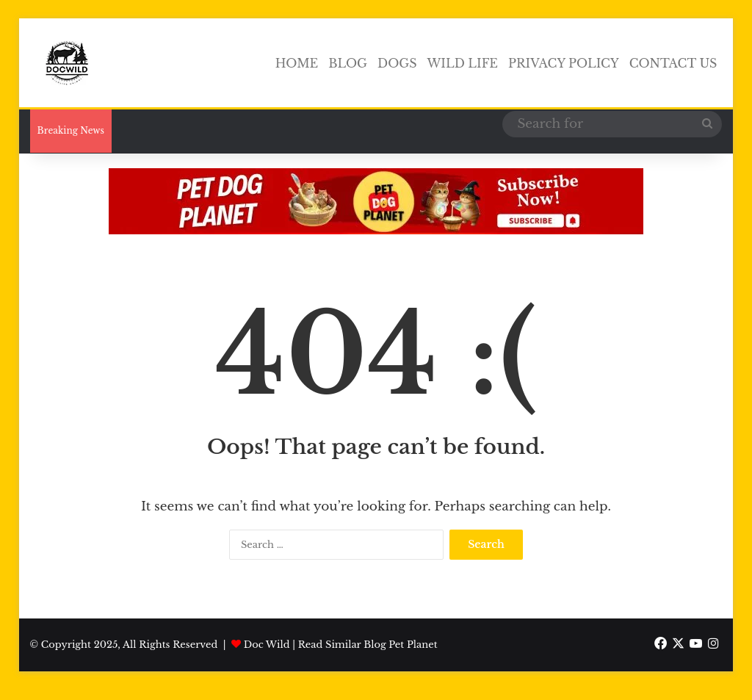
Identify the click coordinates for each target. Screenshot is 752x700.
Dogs (397, 63)
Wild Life (463, 63)
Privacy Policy (564, 63)
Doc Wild (267, 645)
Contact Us (673, 63)
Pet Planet (413, 645)
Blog (348, 63)
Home (297, 63)
